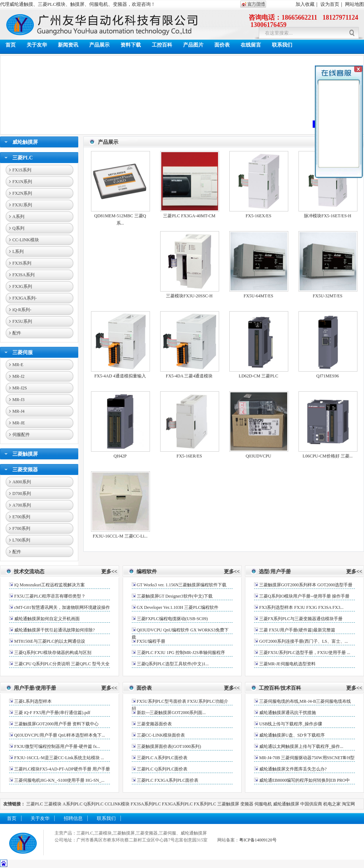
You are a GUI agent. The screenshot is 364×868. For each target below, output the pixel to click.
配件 (17, 333)
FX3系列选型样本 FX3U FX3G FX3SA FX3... (301, 607)
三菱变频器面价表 (154, 724)
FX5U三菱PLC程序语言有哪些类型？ (50, 596)
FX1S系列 (22, 170)
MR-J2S (20, 388)
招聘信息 (73, 818)
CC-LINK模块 (26, 240)
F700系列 (21, 528)
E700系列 (21, 517)
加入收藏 (305, 4)
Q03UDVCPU (258, 456)
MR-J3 (18, 400)
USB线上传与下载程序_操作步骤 (291, 724)
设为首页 (330, 4)
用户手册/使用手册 (35, 688)
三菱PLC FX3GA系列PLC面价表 (168, 780)
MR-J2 (18, 376)
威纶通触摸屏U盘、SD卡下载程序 (292, 735)
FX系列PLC (205, 804)
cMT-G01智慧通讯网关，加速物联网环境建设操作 (62, 607)
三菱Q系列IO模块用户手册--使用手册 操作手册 (304, 596)
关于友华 (37, 45)
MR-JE (19, 423)
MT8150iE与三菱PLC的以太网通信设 (50, 641)
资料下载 (131, 45)
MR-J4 (18, 411)
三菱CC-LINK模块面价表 (161, 735)
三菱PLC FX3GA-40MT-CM (189, 216)
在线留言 (251, 45)
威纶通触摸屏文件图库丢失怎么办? (293, 769)
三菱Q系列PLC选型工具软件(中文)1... (173, 664)
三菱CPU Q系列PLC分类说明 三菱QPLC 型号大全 (62, 664)
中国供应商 (311, 804)
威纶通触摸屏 (286, 804)
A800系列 (22, 482)
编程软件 (147, 572)
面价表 (222, 45)
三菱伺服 (23, 352)
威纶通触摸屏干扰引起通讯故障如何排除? (54, 630)
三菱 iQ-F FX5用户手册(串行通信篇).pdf (52, 713)
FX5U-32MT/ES (327, 296)
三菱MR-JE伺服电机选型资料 (287, 664)
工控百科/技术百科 (280, 688)
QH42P (120, 456)
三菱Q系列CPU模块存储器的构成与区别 (53, 653)
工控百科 (162, 45)
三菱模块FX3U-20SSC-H (189, 296)
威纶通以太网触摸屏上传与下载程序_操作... (301, 746)
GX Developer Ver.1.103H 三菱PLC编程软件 (178, 607)
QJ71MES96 (328, 376)
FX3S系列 (22, 263)
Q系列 (18, 228)
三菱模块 (53, 804)
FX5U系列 (22, 321)
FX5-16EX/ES (259, 216)
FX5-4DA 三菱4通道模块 (189, 376)
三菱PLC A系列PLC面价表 (162, 758)
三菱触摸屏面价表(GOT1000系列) (169, 746)
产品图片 (193, 45)
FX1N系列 (22, 182)
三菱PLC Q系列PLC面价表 (162, 769)
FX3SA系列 (23, 275)
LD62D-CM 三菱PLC (258, 376)
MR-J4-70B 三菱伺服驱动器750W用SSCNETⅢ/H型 (307, 758)
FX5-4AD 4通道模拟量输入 (120, 376)
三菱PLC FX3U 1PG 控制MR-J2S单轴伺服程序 (181, 653)
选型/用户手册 (275, 572)
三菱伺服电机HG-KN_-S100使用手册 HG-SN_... (59, 780)
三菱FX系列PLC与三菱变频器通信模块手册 (301, 619)
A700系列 (22, 505)
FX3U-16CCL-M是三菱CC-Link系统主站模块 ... (59, 758)
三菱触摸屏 (25, 454)
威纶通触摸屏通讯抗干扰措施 (288, 713)
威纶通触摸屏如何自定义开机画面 (47, 619)
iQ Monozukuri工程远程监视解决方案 (50, 585)
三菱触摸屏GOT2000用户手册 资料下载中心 (56, 724)
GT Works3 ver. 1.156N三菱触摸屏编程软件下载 (182, 585)
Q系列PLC (94, 804)
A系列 (18, 217)
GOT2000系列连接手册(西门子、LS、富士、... (304, 641)
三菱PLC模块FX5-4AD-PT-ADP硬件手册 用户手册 (62, 769)
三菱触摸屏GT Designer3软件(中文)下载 (175, 596)
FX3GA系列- (25, 298)
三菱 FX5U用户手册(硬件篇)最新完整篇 (297, 630)
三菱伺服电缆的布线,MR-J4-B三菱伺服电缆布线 (305, 701)
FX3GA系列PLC (177, 804)
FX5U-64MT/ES (258, 296)
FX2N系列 (22, 193)
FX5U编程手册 (151, 641)
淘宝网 (348, 804)
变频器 (247, 804)
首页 (11, 45)
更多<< (109, 572)
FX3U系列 (22, 205)
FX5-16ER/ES (189, 456)
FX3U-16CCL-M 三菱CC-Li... (120, 536)
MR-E (18, 365)
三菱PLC (23, 158)
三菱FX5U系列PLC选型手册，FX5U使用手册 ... (305, 653)
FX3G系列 (22, 286)
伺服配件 (21, 435)
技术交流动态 (29, 572)
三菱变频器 (25, 470)
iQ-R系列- (22, 310)
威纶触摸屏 (25, 142)
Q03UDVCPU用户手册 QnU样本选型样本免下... (60, 735)
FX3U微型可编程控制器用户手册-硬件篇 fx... (57, 746)
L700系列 (21, 540)
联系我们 (282, 45)
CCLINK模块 (117, 804)
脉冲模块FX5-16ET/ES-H (328, 216)
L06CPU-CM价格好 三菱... (327, 456)
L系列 (18, 251)
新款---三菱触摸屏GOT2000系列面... (171, 713)
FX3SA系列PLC (146, 804)
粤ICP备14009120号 (258, 840)
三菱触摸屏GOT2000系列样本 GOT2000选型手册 (306, 585)
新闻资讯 (68, 45)
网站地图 (355, 4)
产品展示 (99, 45)
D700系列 (22, 494)
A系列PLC (73, 804)
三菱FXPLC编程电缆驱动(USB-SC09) (172, 619)
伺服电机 (263, 804)
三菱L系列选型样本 (33, 701)
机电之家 (332, 804)
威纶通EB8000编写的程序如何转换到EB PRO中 (304, 780)
